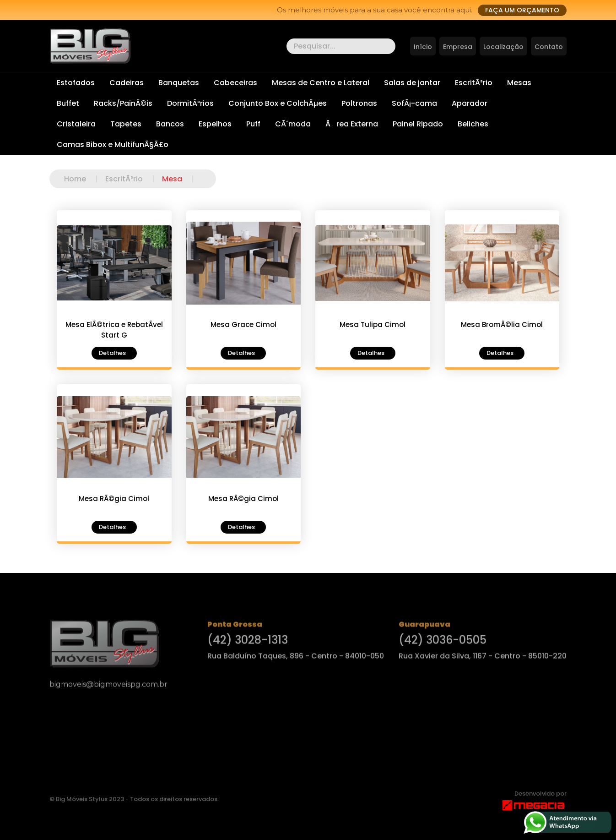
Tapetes (126, 124)
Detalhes (112, 353)
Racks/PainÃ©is (123, 103)
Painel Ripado (418, 124)
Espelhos (215, 124)
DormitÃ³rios (190, 103)
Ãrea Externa (352, 124)
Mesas (519, 83)
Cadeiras (127, 83)
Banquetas (179, 83)
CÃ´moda (293, 124)
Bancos (170, 124)
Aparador (470, 103)
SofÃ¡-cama (414, 103)
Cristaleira (76, 124)
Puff (253, 124)
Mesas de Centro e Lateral (321, 83)
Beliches (473, 124)
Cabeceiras (235, 83)
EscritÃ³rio (474, 83)
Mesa (182, 179)
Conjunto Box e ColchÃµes (278, 103)
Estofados (76, 83)
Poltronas (359, 103)
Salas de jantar (412, 83)
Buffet (68, 103)
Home (85, 179)
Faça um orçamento (522, 10)
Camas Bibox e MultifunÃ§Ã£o (113, 145)
